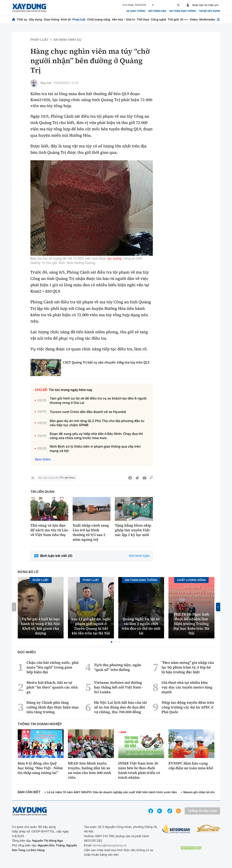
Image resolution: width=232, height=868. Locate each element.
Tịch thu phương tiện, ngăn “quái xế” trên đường (118, 667)
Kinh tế (66, 19)
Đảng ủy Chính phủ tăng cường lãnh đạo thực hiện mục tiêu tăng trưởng (53, 707)
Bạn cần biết (29, 792)
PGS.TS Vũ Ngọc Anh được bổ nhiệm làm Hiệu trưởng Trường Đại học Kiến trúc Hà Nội (191, 624)
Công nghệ (158, 19)
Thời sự (22, 19)
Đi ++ (184, 19)
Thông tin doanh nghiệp (40, 724)
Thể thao (143, 19)
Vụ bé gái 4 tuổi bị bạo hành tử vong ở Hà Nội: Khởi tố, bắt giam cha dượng (41, 626)
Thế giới (173, 19)
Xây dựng (35, 19)
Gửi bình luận (139, 556)
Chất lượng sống (99, 19)
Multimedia (207, 19)
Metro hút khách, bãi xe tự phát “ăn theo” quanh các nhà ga (52, 687)
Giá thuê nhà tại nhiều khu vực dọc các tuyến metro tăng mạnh (187, 687)
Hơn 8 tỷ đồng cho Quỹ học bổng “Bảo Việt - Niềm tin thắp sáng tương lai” (40, 768)
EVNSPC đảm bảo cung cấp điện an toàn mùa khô (191, 766)
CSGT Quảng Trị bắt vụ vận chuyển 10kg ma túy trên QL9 (106, 362)
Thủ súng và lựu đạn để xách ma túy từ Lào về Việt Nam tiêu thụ (49, 530)
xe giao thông (136, 11)
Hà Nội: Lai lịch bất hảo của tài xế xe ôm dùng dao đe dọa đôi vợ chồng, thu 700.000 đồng (120, 707)
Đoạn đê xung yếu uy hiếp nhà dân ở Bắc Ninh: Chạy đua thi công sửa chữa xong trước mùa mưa (96, 436)
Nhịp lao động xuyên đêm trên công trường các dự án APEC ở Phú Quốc (188, 707)
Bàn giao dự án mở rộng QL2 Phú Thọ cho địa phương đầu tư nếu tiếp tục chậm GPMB (97, 423)
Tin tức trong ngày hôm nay (71, 390)
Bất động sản (157, 11)
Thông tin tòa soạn (202, 811)
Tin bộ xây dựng (209, 11)
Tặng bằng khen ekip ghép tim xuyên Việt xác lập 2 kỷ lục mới (133, 530)
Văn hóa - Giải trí (123, 19)
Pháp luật (79, 19)
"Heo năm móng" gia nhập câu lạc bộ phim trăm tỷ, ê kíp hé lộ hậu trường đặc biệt (188, 667)
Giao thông (52, 19)
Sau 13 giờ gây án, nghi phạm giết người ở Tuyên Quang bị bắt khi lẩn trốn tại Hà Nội (91, 626)
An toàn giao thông (183, 11)
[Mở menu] (218, 20)
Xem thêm (43, 460)
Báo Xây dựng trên (57, 478)
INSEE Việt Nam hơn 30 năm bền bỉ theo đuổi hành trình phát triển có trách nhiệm (139, 770)
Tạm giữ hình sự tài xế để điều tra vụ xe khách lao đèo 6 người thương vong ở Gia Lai (98, 401)
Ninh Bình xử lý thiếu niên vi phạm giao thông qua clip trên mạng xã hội (95, 449)
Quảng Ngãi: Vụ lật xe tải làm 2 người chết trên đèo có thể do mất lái (141, 626)
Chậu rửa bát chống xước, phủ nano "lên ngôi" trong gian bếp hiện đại (53, 667)
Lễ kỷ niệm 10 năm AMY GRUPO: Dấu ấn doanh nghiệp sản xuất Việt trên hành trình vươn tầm (112, 792)
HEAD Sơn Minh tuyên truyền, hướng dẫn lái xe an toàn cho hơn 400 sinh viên (89, 770)
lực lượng (114, 259)
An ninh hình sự (67, 40)
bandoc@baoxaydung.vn (110, 845)
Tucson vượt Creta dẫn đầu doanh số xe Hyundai (88, 412)
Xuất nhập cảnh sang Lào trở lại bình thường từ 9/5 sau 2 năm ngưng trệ (91, 532)
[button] (112, 642)
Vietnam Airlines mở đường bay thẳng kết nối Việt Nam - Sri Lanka (118, 687)
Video (194, 19)
